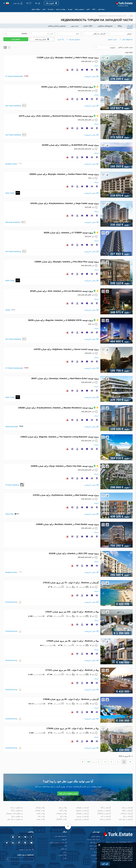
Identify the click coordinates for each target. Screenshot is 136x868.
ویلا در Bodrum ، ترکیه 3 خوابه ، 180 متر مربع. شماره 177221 (72, 670)
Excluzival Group (11, 602)
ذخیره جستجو (112, 39)
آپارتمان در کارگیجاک (104, 813)
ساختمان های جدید (61, 836)
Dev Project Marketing (13, 106)
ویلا (66, 846)
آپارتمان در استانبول (82, 810)
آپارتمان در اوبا (128, 816)
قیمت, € (50, 34)
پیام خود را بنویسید (25, 849)
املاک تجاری (88, 26)
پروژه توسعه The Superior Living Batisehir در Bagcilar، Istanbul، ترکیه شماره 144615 (59, 437)
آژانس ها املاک (95, 842)
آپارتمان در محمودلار (104, 810)
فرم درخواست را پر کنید (68, 793)
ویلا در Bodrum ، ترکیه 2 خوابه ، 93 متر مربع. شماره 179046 (72, 728)
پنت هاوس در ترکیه (17, 808)
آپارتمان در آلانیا (106, 808)
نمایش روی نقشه (41, 39)
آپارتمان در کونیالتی (82, 808)
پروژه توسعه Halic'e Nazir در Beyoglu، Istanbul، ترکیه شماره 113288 (68, 58)
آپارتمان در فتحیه (105, 819)
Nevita (8, 310)
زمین (65, 852)
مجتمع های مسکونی (105, 26)
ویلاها (120, 26)
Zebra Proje (9, 514)
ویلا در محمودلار (61, 813)
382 (89, 762)
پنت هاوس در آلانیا (17, 810)
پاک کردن (61, 39)
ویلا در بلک (41, 816)
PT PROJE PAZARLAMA (14, 76)
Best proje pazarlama (13, 222)
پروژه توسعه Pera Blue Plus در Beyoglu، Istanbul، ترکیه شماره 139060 (66, 262)
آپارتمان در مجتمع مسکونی (58, 842)
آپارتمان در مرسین (83, 816)
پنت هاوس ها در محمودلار (14, 813)
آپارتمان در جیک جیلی (126, 819)
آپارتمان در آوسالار (127, 813)
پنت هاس (64, 849)
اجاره (65, 858)
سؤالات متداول (95, 849)
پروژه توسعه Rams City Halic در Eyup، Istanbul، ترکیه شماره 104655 (65, 466)
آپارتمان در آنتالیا (127, 810)
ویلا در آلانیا (63, 810)
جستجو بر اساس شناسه (57, 26)
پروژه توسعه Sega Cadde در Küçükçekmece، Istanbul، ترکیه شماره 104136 (64, 203)
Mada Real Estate (12, 427)
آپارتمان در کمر (106, 816)
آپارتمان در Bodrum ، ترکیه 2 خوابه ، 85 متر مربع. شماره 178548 (71, 699)
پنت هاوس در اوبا (17, 816)
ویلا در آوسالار (40, 808)
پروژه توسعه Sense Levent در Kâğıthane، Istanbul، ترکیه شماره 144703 (66, 349)
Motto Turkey (10, 193)
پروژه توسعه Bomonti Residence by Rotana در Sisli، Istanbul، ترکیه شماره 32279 (59, 116)
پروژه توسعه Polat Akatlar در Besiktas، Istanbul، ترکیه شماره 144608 (67, 524)
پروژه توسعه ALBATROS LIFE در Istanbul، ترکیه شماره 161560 (70, 145)
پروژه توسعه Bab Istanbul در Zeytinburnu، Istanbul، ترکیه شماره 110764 (66, 495)
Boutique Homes (11, 164)
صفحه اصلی (96, 836)
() (36, 3)
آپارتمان (130, 26)
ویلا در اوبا (63, 816)
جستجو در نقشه (94, 846)
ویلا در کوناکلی (40, 810)
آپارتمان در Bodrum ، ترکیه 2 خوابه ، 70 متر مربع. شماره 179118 (71, 583)
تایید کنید (105, 864)
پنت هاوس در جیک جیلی (15, 819)
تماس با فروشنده (90, 76)
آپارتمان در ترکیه (127, 808)
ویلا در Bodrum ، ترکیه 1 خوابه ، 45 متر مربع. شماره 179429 (72, 641)
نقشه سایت (96, 861)
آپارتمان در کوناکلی (82, 813)
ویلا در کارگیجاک (61, 819)
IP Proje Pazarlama (12, 485)
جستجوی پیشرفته (75, 39)
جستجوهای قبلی (127, 39)
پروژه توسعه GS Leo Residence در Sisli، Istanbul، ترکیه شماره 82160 (64, 291)
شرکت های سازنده (93, 839)
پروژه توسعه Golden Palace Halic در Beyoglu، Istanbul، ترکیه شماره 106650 (64, 174)
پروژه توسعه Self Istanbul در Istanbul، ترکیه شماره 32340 (70, 87)
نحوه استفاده (95, 855)
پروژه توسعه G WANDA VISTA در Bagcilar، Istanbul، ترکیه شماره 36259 (63, 320)
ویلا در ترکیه (63, 808)
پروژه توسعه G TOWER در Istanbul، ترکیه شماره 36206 (71, 233)
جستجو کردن (16, 39)
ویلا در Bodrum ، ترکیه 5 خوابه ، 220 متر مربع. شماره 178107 (72, 612)
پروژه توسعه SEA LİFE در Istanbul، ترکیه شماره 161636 (74, 553)
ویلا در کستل (41, 813)
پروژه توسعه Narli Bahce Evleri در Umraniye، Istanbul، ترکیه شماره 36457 (65, 378)
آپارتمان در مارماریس (82, 819)
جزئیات (96, 66)
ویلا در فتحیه (41, 819)
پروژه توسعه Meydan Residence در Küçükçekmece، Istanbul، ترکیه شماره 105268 (58, 408)
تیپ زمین (75, 26)
